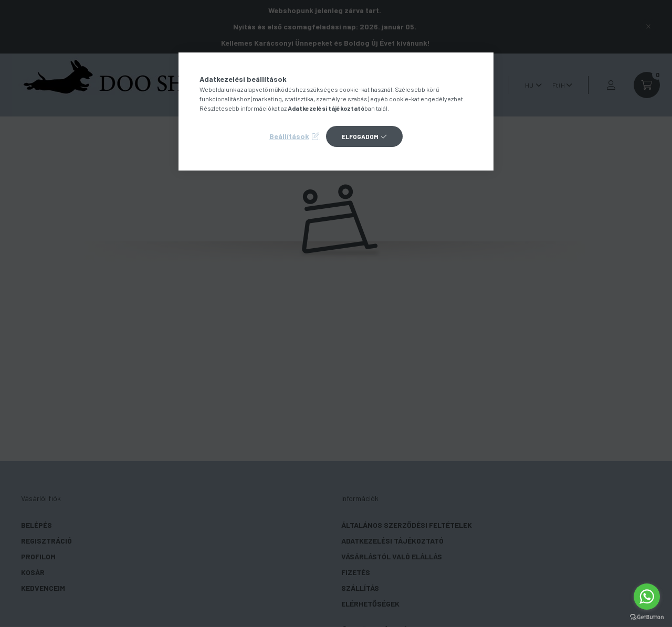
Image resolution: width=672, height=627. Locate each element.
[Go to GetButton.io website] (647, 617)
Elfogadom (360, 136)
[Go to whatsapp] (647, 597)
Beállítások (289, 136)
